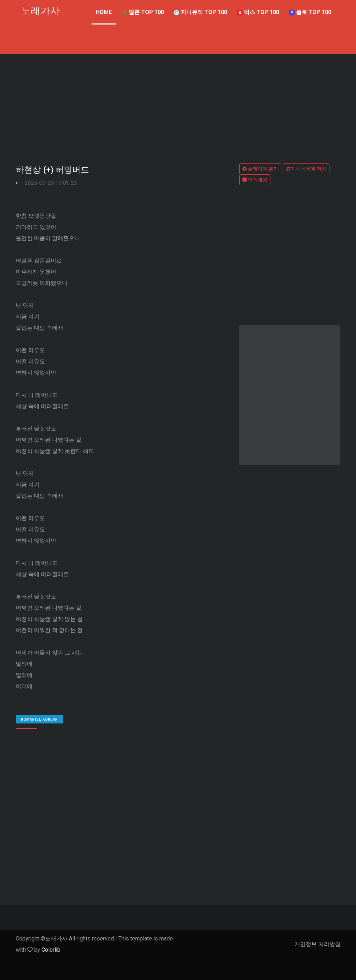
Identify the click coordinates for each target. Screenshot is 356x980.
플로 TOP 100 (310, 12)
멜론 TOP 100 (143, 12)
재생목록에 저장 (306, 169)
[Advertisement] (178, 107)
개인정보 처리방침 (318, 944)
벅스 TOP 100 (258, 12)
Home (104, 12)
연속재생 (255, 180)
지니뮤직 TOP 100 (200, 12)
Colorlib (51, 950)
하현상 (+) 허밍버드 (52, 170)
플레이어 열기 (260, 169)
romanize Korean (39, 719)
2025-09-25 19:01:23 (51, 183)
